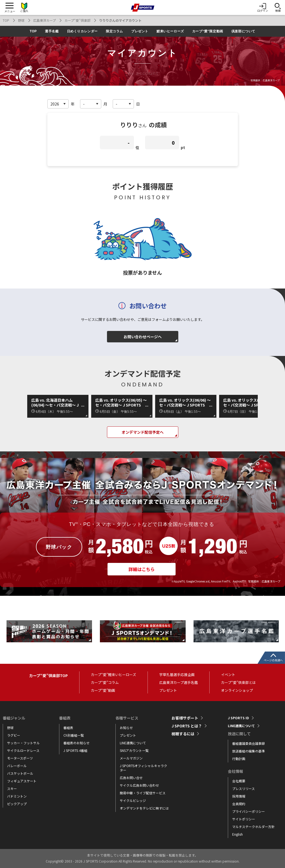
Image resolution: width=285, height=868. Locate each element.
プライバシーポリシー (249, 811)
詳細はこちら (142, 571)
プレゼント (140, 31)
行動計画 (239, 759)
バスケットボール (20, 773)
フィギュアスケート (22, 781)
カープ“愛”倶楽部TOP (48, 675)
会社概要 (239, 781)
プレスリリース (243, 788)
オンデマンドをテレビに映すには (144, 808)
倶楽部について (243, 31)
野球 (21, 20)
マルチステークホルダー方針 (253, 827)
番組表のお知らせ (76, 743)
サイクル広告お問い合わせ (139, 785)
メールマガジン (131, 758)
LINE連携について (133, 743)
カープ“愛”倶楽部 (77, 20)
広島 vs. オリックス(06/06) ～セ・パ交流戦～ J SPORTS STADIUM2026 (185, 402)
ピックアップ (17, 804)
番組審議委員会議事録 (249, 743)
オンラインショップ (237, 690)
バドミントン (17, 796)
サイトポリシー (244, 819)
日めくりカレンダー (82, 31)
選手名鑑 (52, 31)
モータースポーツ (20, 758)
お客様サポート (185, 718)
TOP (6, 20)
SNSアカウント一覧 (134, 750)
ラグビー (14, 735)
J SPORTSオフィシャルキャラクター (143, 768)
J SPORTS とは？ (187, 726)
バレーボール (17, 766)
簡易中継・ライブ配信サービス (143, 793)
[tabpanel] (49, 631)
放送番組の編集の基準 (249, 751)
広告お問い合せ (131, 778)
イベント (228, 675)
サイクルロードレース (23, 750)
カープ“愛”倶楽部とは (238, 682)
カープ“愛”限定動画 (208, 31)
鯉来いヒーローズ (170, 31)
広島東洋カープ (45, 20)
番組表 (68, 728)
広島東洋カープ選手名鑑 (179, 682)
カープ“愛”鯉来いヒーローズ (114, 675)
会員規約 (239, 804)
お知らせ (126, 728)
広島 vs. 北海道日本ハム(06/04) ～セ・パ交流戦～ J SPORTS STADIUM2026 (55, 402)
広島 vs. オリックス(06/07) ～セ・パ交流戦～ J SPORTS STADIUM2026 (249, 402)
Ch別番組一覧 (74, 735)
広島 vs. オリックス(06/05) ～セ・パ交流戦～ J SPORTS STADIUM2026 (121, 402)
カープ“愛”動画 (103, 690)
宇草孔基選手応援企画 (177, 675)
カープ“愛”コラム (105, 682)
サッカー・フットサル (23, 743)
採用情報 (239, 796)
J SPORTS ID (239, 718)
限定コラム (114, 31)
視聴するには (183, 734)
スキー (12, 788)
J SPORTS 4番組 (75, 750)
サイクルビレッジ (133, 800)
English (237, 834)
